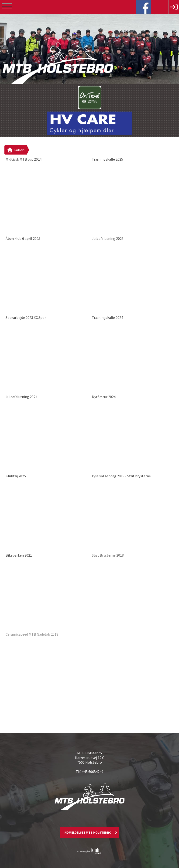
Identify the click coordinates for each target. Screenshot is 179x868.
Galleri (16, 150)
